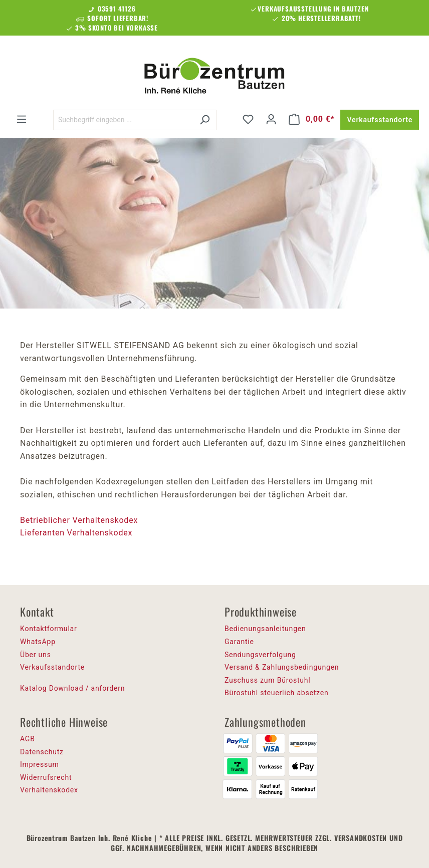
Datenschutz (42, 752)
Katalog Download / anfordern (72, 688)
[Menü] (22, 119)
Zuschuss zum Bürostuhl (268, 680)
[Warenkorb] (312, 119)
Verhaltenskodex (49, 790)
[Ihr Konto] (271, 119)
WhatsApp (38, 642)
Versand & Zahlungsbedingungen (282, 667)
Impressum (40, 764)
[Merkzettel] (248, 119)
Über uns (36, 655)
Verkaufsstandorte (380, 120)
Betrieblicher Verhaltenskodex (80, 520)
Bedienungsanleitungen (265, 629)
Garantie (239, 642)
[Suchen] (205, 120)
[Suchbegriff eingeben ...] (123, 120)
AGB (28, 739)
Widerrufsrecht (46, 777)
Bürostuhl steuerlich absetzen (276, 693)
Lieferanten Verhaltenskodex (76, 533)
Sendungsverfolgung (260, 655)
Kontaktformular (49, 629)
